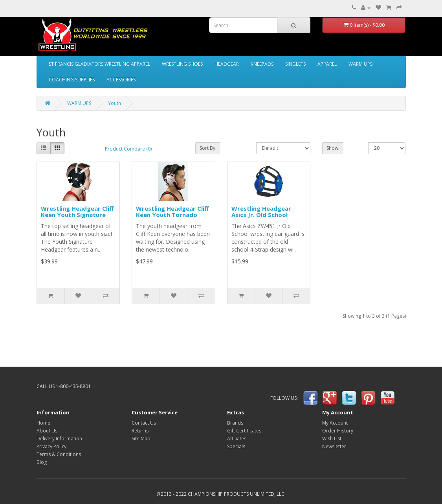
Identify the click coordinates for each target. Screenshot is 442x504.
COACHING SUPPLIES (72, 80)
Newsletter (334, 446)
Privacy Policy (51, 446)
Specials (236, 446)
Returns (140, 431)
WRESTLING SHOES (182, 64)
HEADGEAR (227, 64)
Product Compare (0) (128, 149)
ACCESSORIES (121, 80)
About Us (47, 431)
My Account (335, 423)
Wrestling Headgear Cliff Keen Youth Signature (77, 212)
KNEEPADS (262, 64)
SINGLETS (295, 64)
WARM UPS (360, 64)
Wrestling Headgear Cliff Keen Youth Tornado (172, 212)
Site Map (141, 439)
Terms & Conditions (59, 454)
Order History (338, 431)
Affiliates (237, 439)
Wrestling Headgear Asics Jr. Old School (261, 212)
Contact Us (144, 423)
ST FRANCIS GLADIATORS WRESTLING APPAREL (99, 64)
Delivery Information (59, 439)
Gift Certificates (244, 431)
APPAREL (327, 64)
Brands (235, 423)
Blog (42, 462)
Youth (115, 103)
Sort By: (208, 148)
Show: (333, 148)
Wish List (332, 439)
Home (43, 423)
